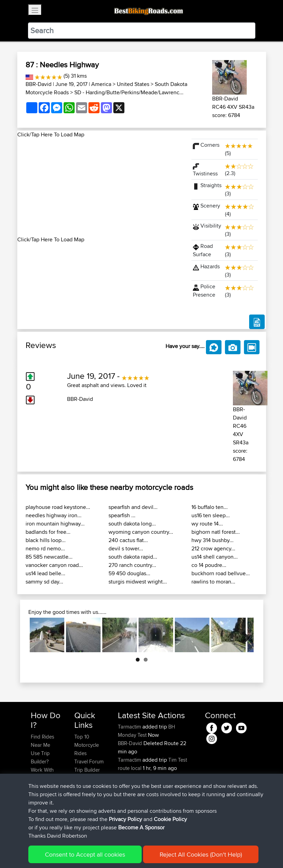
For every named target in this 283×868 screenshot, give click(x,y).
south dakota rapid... (133, 557)
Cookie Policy (158, 853)
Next (243, 635)
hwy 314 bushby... (213, 540)
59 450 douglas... (129, 573)
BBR (162, 776)
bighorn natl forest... (216, 532)
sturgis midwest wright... (138, 582)
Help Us (83, 795)
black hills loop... (46, 540)
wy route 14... (207, 524)
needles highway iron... (54, 515)
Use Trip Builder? (40, 757)
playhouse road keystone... (58, 507)
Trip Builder (87, 770)
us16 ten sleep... (211, 515)
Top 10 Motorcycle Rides (87, 745)
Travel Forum (89, 761)
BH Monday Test (147, 731)
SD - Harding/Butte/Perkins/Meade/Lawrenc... (129, 92)
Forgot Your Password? (44, 790)
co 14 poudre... (209, 565)
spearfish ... (122, 515)
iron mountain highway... (55, 524)
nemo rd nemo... (45, 548)
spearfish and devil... (133, 507)
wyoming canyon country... (141, 532)
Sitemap (95, 853)
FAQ (35, 819)
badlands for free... (48, 532)
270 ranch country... (132, 565)
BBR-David (39, 84)
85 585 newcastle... (49, 557)
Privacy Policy (123, 853)
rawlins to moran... (213, 582)
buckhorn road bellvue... (221, 573)
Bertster (127, 785)
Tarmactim (130, 727)
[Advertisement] (100, 187)
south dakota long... (132, 524)
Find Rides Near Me (43, 741)
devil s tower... (126, 548)
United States (133, 84)
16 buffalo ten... (210, 507)
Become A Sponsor (42, 807)
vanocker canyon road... (54, 565)
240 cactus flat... (128, 540)
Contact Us (87, 786)
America (101, 84)
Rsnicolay (129, 776)
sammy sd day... (44, 582)
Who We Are (88, 778)
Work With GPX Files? (43, 774)
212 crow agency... (213, 548)
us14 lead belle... (45, 573)
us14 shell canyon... (215, 557)
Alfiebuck (129, 801)
